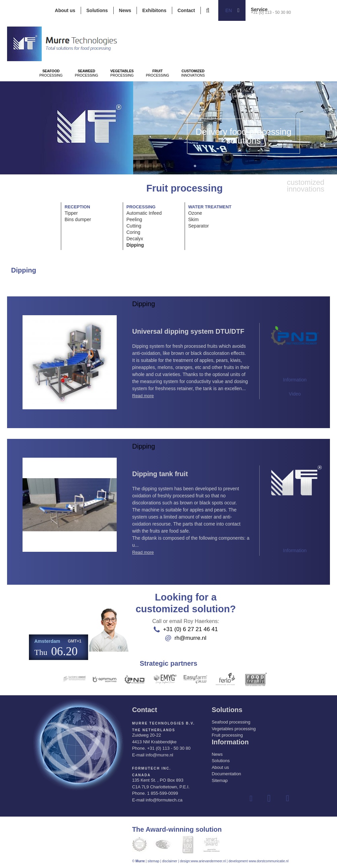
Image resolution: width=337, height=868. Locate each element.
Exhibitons (154, 10)
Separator (199, 226)
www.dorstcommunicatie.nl (268, 861)
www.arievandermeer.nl (208, 861)
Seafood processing (231, 722)
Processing (61, 91)
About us (65, 10)
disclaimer (170, 861)
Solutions (97, 10)
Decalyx (135, 239)
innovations (282, 91)
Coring (133, 232)
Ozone (195, 213)
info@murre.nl (159, 755)
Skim (194, 219)
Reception (77, 207)
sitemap (154, 861)
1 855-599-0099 (162, 793)
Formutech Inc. (152, 768)
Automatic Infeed (144, 213)
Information (295, 380)
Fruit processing (227, 735)
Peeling (134, 219)
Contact (186, 10)
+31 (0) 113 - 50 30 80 (271, 12)
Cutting (134, 226)
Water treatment (210, 207)
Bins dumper (78, 219)
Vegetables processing (234, 728)
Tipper (71, 213)
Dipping (135, 245)
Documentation (226, 773)
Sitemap (220, 780)
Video (295, 394)
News (125, 10)
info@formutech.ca (164, 800)
